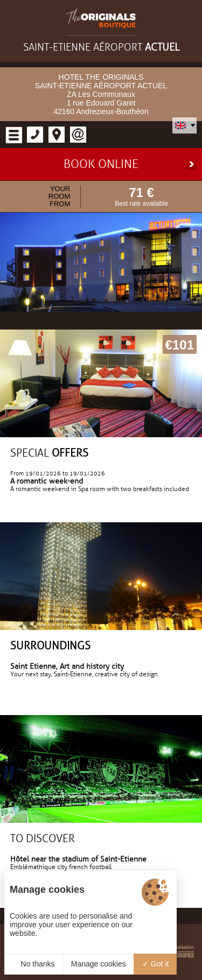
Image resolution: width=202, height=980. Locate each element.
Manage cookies (99, 964)
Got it (155, 964)
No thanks (34, 964)
